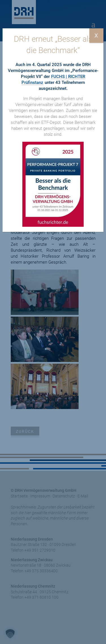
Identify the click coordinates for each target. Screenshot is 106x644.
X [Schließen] (96, 35)
